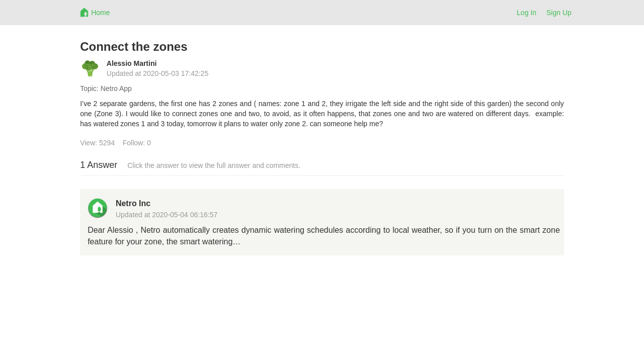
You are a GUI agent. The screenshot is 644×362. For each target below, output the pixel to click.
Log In (527, 13)
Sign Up (559, 13)
